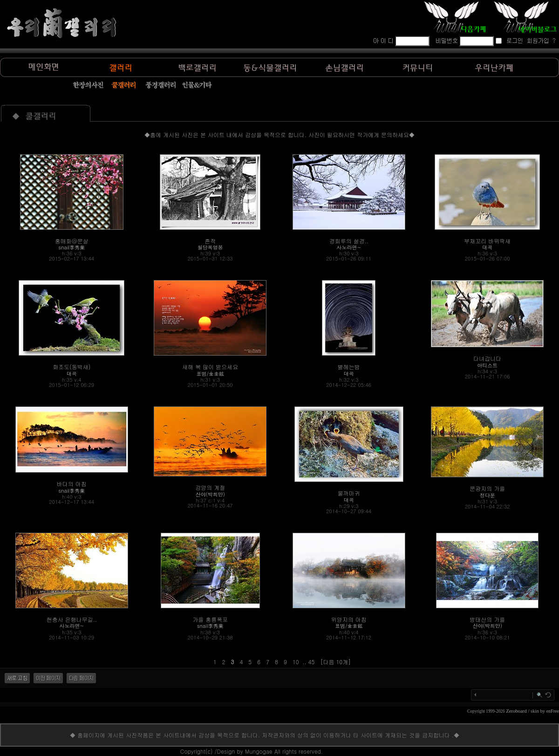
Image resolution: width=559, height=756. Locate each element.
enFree (553, 711)
